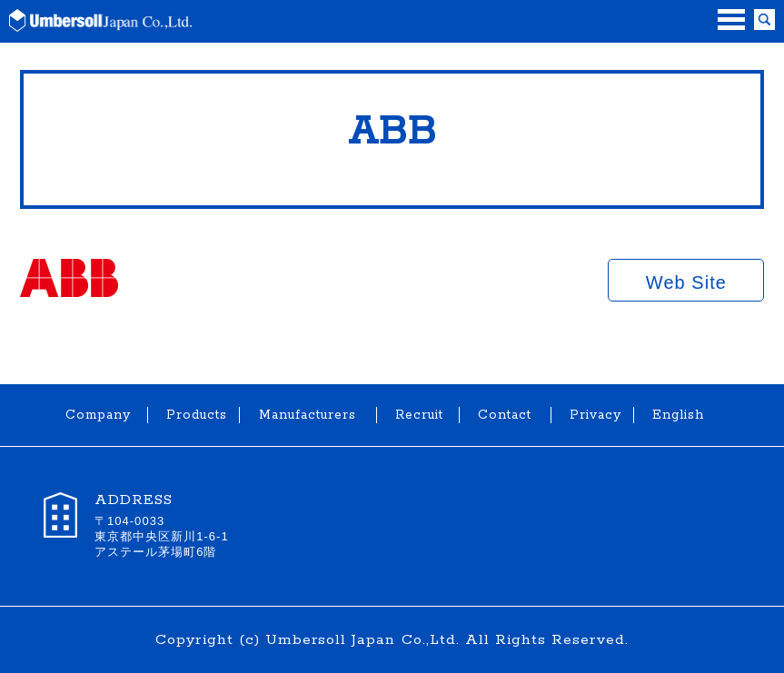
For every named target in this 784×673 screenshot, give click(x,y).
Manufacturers (308, 415)
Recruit (418, 415)
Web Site (686, 282)
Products (194, 415)
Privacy (592, 415)
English (675, 415)
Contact (505, 415)
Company (97, 415)
